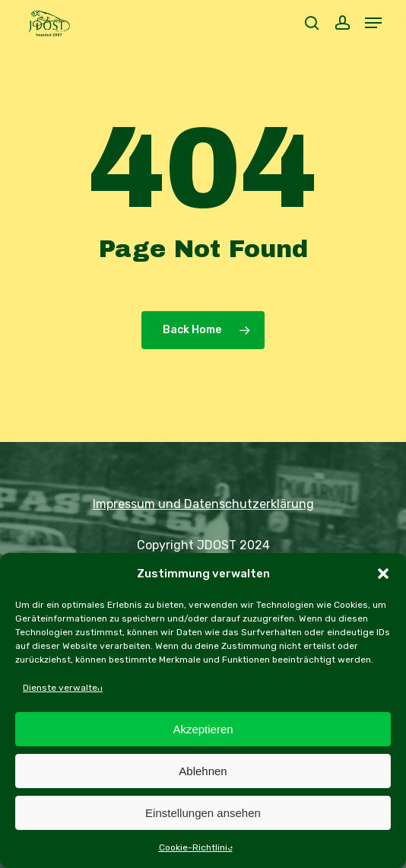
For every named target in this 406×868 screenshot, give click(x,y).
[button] (383, 574)
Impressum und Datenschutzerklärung (203, 504)
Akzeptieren (203, 729)
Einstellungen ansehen (203, 813)
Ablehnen (203, 771)
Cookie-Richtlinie (196, 847)
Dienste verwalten (63, 688)
